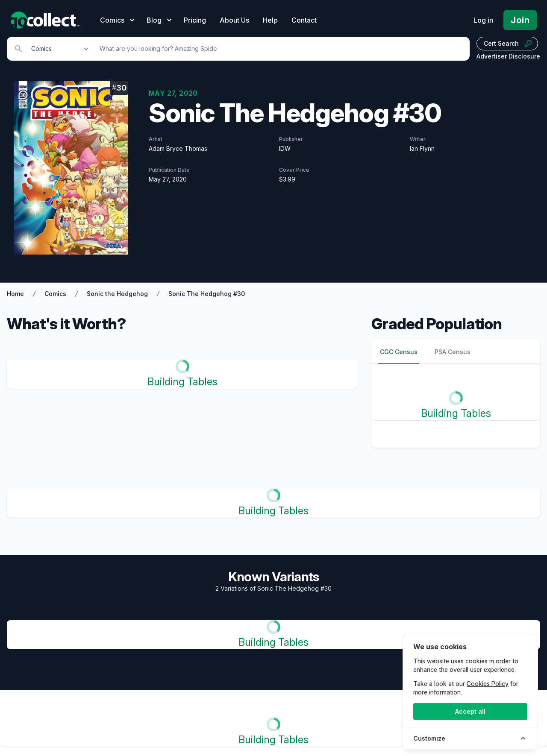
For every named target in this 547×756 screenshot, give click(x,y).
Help (270, 20)
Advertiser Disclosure (508, 56)
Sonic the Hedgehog (117, 294)
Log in (483, 20)
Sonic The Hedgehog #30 (207, 294)
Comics (55, 294)
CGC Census (399, 352)
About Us (234, 20)
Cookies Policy (488, 684)
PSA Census (453, 352)
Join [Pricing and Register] (520, 20)
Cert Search (508, 44)
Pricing (195, 20)
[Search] (280, 49)
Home (15, 294)
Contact (304, 20)
